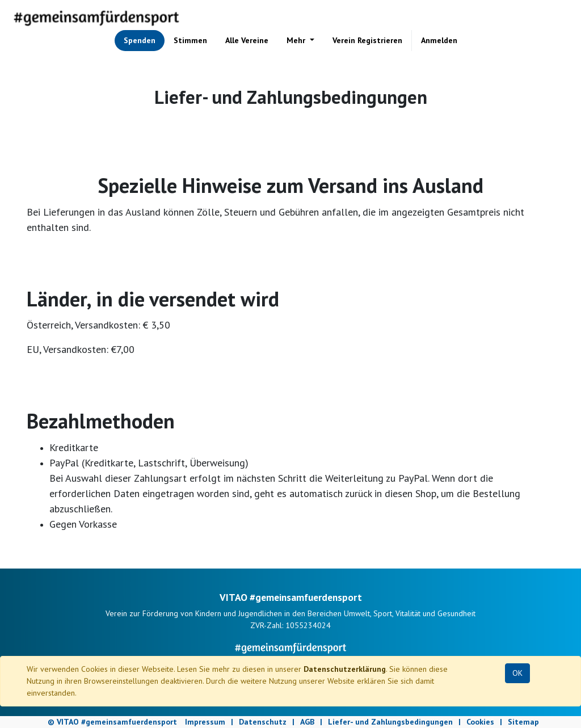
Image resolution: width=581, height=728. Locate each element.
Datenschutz (263, 722)
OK (517, 673)
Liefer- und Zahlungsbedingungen (390, 722)
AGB (307, 722)
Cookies (480, 722)
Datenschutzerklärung (345, 669)
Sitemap (523, 722)
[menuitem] (140, 41)
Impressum (205, 722)
